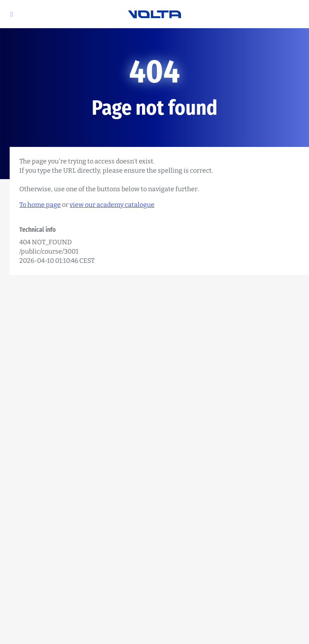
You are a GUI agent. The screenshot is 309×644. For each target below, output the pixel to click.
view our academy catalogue (112, 205)
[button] (12, 14)
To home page (40, 205)
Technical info (38, 230)
